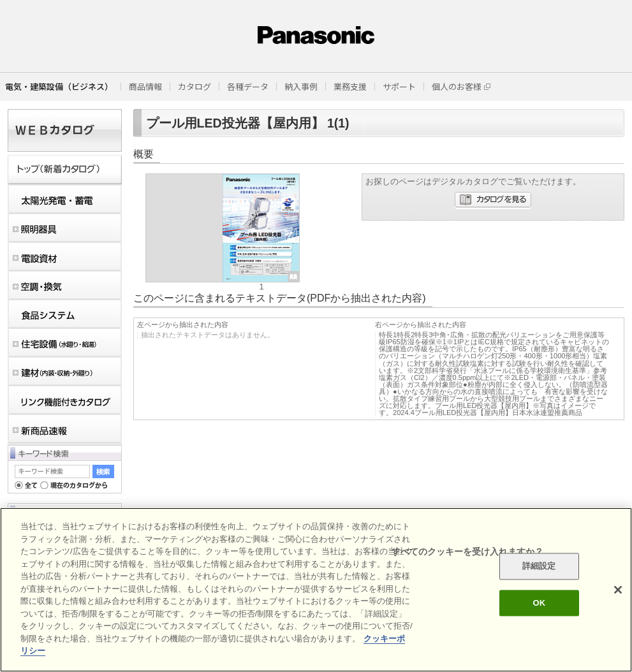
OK (539, 603)
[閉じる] (618, 590)
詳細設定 (539, 566)
